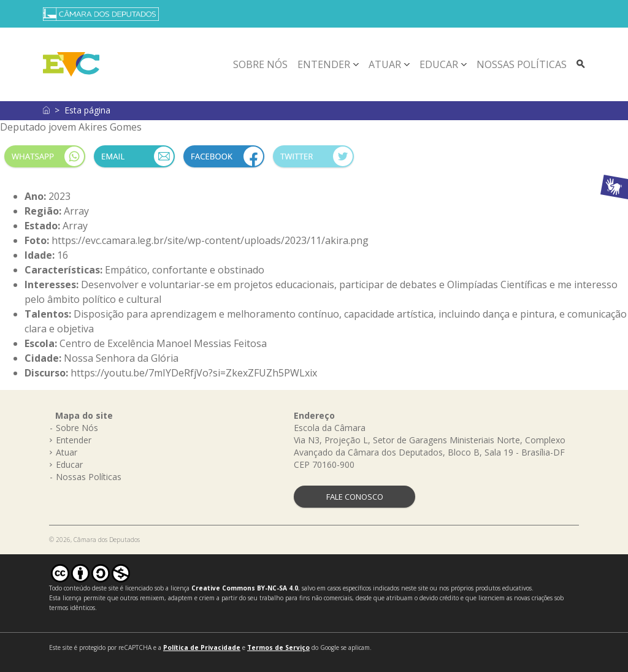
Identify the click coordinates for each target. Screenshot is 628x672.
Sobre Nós (260, 64)
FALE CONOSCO (355, 497)
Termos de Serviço (278, 647)
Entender (324, 64)
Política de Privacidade (202, 647)
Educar (439, 64)
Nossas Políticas (522, 64)
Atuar (385, 64)
